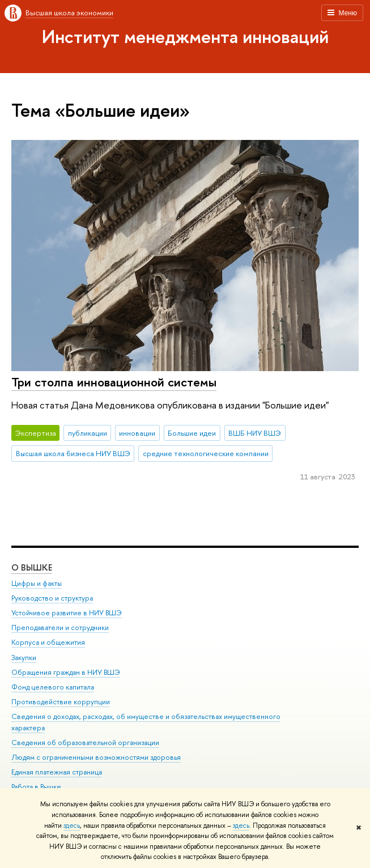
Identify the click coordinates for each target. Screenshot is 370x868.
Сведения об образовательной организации (85, 743)
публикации (88, 433)
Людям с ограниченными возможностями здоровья (96, 757)
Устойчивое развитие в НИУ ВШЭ (67, 613)
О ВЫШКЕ (32, 567)
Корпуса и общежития (48, 642)
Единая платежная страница (57, 772)
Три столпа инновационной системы (114, 382)
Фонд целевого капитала (53, 687)
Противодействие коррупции (61, 702)
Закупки (24, 658)
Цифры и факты (37, 583)
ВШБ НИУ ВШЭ (255, 433)
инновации (137, 433)
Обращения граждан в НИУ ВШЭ (66, 672)
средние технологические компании (206, 453)
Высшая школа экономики (69, 12)
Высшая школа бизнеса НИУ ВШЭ (73, 453)
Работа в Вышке (36, 787)
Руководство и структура (52, 598)
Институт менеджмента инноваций (185, 36)
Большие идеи (192, 433)
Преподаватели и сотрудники (60, 627)
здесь (72, 826)
